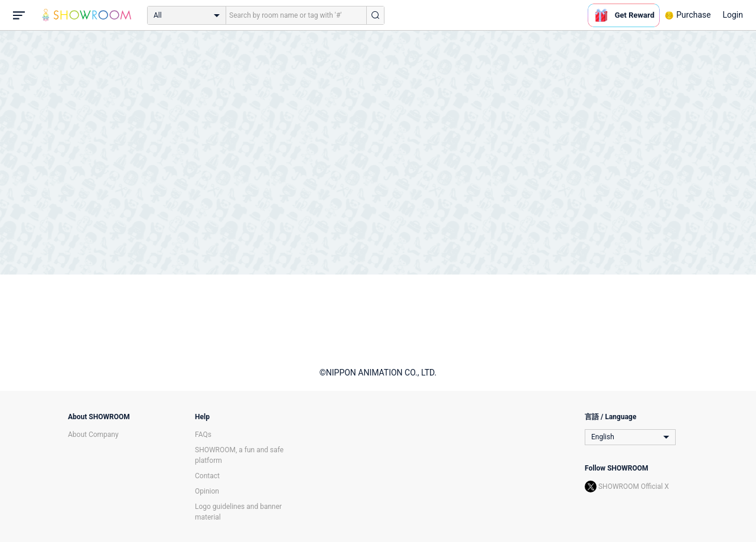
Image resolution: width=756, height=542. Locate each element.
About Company (93, 435)
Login (733, 15)
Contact (207, 476)
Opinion (207, 491)
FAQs (203, 435)
